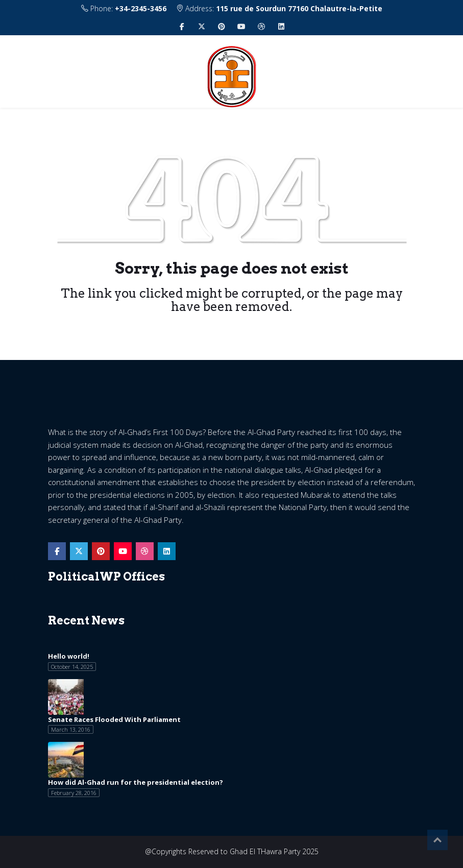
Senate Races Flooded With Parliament (114, 719)
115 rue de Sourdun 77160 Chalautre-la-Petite (299, 8)
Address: (279, 8)
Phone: (124, 8)
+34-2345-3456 (141, 8)
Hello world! (69, 656)
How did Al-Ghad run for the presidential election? (136, 782)
